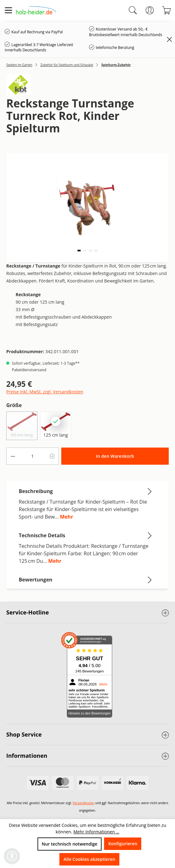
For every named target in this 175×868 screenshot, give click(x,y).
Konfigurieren (123, 844)
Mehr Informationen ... (96, 832)
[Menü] (8, 10)
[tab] (86, 504)
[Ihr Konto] (150, 10)
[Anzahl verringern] (13, 456)
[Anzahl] (33, 456)
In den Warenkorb (115, 456)
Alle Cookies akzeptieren (89, 859)
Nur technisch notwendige (70, 844)
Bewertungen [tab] (86, 580)
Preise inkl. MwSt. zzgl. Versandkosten (45, 392)
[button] (79, 251)
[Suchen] (133, 10)
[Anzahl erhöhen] (52, 456)
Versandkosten (83, 803)
